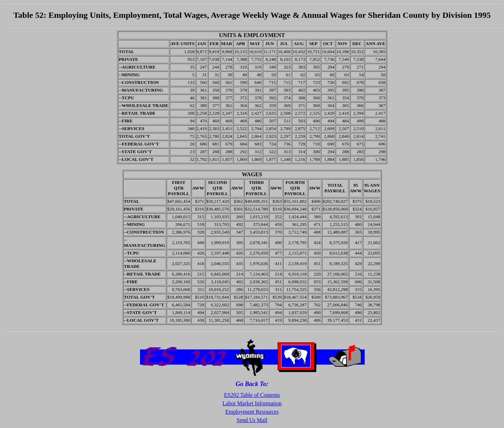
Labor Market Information (252, 403)
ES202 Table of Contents (252, 395)
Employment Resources (252, 412)
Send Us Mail (252, 420)
